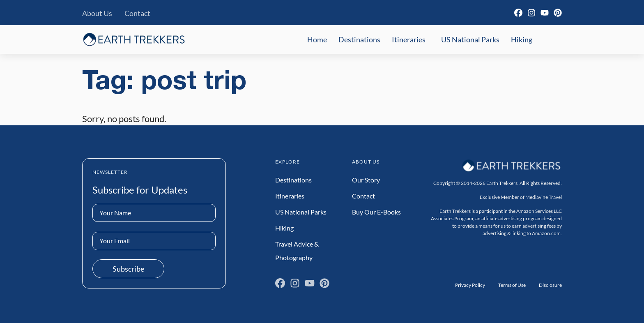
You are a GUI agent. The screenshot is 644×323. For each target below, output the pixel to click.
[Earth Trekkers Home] (134, 39)
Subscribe (128, 269)
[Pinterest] (558, 13)
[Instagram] (531, 13)
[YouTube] (545, 13)
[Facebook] (518, 13)
